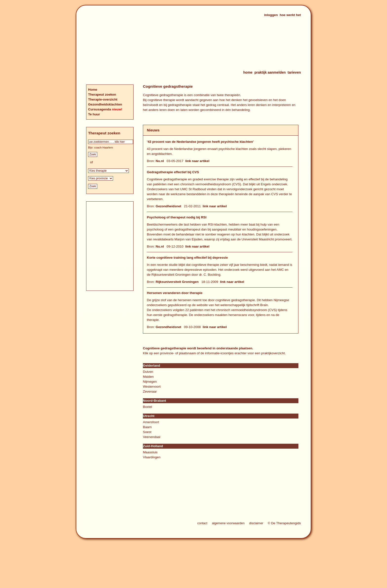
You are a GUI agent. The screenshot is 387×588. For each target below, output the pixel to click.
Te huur (94, 114)
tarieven (294, 72)
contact (202, 523)
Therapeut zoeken (102, 94)
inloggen (271, 15)
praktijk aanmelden (270, 72)
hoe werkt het (290, 15)
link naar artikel (197, 161)
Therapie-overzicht (103, 99)
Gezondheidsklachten (105, 104)
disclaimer (256, 523)
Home (93, 90)
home (248, 72)
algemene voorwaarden (228, 523)
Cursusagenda (100, 109)
